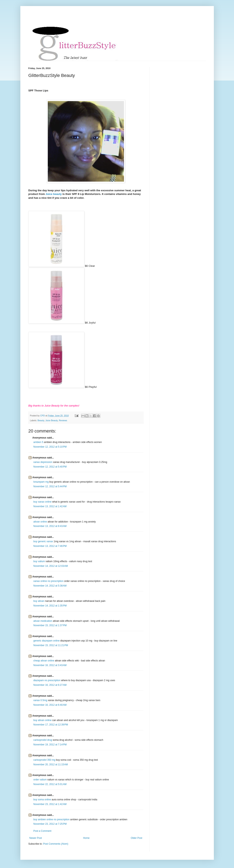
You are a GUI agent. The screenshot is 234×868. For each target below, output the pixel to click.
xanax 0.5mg (40, 700)
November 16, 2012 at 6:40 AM (50, 705)
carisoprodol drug (43, 740)
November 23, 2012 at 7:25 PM (50, 824)
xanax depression (43, 462)
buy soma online (42, 800)
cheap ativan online (44, 661)
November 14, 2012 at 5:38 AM (50, 586)
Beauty (41, 420)
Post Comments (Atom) (56, 844)
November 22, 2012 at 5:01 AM (50, 784)
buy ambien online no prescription (51, 819)
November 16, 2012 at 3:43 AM (50, 665)
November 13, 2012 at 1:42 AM (50, 506)
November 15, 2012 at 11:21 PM (51, 645)
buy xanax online (43, 502)
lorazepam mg (41, 482)
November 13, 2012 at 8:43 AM (50, 526)
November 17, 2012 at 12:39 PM (51, 725)
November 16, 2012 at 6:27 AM (50, 685)
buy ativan (39, 601)
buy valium (39, 561)
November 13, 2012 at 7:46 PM (50, 546)
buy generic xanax (43, 541)
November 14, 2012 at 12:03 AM (51, 566)
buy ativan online (43, 720)
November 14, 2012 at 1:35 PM (50, 606)
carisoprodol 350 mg (44, 760)
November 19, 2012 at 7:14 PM (50, 745)
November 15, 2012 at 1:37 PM (50, 625)
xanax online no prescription (48, 581)
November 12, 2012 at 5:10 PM (50, 447)
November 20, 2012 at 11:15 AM (51, 765)
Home (86, 838)
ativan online (40, 522)
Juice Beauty (51, 420)
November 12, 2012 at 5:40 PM (50, 467)
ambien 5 (38, 442)
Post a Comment (42, 831)
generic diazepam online (47, 641)
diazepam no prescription (47, 680)
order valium (40, 780)
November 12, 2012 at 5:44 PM (50, 486)
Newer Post (36, 838)
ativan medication (43, 621)
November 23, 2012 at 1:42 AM (50, 804)
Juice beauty (54, 194)
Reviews (63, 420)
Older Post (137, 838)
